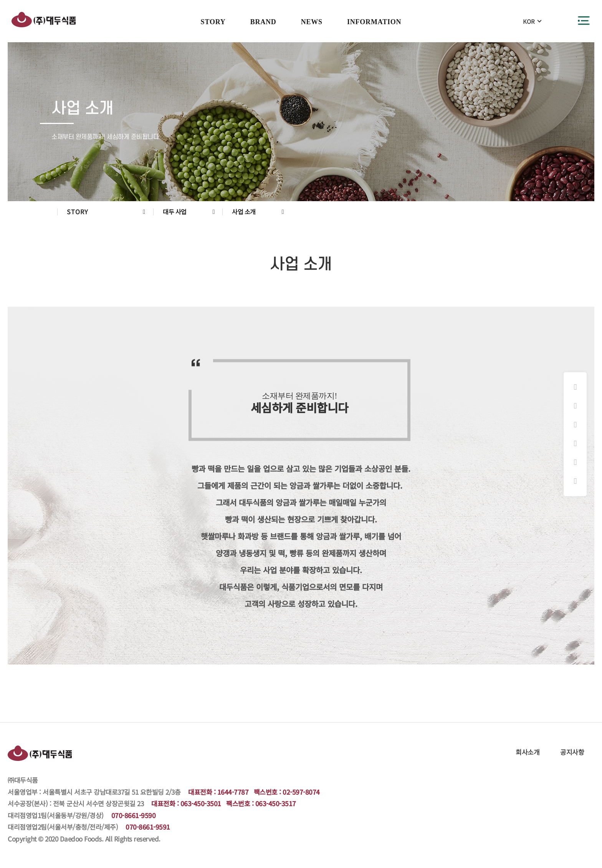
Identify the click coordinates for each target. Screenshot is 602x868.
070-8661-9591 (148, 827)
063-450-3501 (201, 803)
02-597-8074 (301, 792)
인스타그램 (575, 387)
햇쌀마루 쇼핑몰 (575, 443)
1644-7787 (233, 792)
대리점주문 (575, 462)
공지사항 (572, 752)
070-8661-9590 (134, 815)
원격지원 (575, 481)
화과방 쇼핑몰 (575, 425)
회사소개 (528, 752)
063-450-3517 (276, 803)
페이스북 (575, 406)
